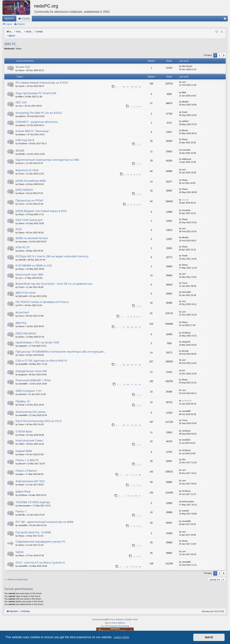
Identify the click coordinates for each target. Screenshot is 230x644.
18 (140, 361)
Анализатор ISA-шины (31, 408)
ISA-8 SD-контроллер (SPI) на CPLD (39, 417)
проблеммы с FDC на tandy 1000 (37, 338)
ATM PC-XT (23, 243)
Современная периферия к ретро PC (41, 537)
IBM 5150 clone (26, 289)
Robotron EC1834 (27, 166)
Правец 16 (23, 397)
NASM (20, 548)
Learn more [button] (121, 637)
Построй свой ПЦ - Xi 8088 (33, 528)
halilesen (121, 619)
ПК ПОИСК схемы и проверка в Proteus (42, 298)
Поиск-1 (21, 507)
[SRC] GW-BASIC (26, 329)
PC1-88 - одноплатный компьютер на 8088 (44, 518)
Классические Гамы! (29, 436)
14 (140, 83)
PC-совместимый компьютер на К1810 (42, 79)
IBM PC (10, 40)
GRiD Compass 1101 (29, 387)
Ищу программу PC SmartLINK (36, 89)
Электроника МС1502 (30, 477)
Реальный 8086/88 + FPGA (33, 376)
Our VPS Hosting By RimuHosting (115, 622)
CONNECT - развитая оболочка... (37, 118)
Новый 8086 (24, 447)
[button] (224, 51)
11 (128, 83)
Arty (114, 619)
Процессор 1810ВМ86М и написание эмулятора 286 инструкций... (60, 348)
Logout (9, 24)
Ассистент (22, 308)
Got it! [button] (209, 637)
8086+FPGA (23, 488)
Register (21, 24)
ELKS (19, 225)
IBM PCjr (21, 319)
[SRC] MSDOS (24, 186)
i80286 (20, 146)
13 (136, 83)
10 (124, 83)
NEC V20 (21, 98)
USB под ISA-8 (25, 136)
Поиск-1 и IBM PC (27, 456)
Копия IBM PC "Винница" (32, 127)
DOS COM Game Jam (29, 216)
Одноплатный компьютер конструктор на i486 (47, 156)
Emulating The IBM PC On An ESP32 (39, 109)
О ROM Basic (24, 427)
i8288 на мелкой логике (32, 234)
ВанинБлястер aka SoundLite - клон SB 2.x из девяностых (54, 280)
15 (140, 323)
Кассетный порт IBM (29, 270)
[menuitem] (225, 19)
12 (132, 83)
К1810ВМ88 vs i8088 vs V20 (34, 261)
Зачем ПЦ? (23, 63)
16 (132, 361)
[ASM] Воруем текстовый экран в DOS (41, 207)
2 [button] (220, 51)
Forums (26, 19)
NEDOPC (9, 19)
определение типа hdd (31, 367)
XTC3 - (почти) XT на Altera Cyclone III (40, 558)
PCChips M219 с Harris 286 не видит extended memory (52, 252)
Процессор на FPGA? (29, 196)
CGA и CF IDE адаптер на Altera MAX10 (41, 357)
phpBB (105, 616)
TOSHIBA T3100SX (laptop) (33, 498)
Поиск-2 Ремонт (26, 467)
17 (136, 361)
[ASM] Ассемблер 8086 (31, 177)
